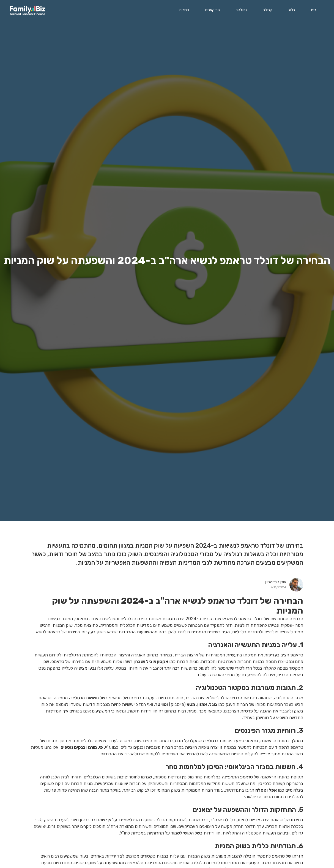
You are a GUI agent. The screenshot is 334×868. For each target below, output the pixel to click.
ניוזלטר (241, 10)
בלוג (292, 10)
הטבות (184, 10)
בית (314, 10)
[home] (28, 11)
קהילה (268, 10)
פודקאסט (212, 10)
